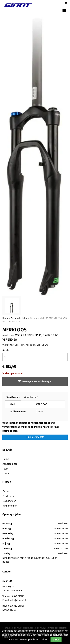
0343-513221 (18, 596)
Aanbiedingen (10, 464)
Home (5, 318)
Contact (7, 474)
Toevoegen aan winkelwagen (35, 381)
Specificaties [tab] (13, 397)
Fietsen (6, 491)
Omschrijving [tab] (31, 397)
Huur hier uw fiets (35, 437)
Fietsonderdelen (19, 318)
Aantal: (7, 350)
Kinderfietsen (10, 506)
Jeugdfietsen (9, 501)
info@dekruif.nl (18, 600)
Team (5, 469)
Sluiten (56, 640)
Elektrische (8, 496)
